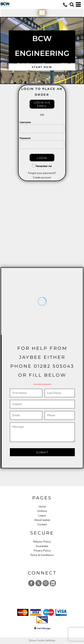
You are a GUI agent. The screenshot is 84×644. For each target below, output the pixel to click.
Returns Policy (42, 542)
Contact (42, 524)
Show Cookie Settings (42, 640)
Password (25, 138)
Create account (42, 177)
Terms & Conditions (42, 555)
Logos (42, 515)
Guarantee (42, 546)
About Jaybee (42, 520)
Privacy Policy (42, 551)
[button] (72, 4)
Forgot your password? (42, 173)
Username (25, 122)
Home (42, 507)
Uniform (42, 511)
